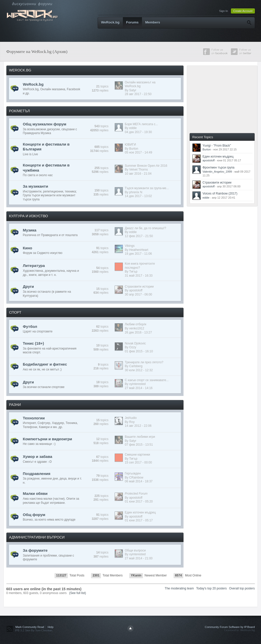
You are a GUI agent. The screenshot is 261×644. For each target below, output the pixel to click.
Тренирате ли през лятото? (144, 362)
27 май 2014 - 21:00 (139, 558)
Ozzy (133, 347)
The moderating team (179, 588)
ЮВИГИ (130, 145)
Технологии (34, 418)
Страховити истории (139, 287)
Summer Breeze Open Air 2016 (146, 166)
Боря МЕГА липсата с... (141, 124)
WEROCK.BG (20, 70)
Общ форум (34, 515)
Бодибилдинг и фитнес (45, 364)
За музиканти (36, 186)
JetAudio (131, 418)
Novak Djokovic (135, 343)
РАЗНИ (15, 405)
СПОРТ (15, 312)
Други (28, 286)
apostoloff (136, 290)
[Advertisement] (225, 99)
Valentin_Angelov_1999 (217, 172)
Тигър (133, 272)
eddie (133, 128)
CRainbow (136, 478)
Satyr (133, 90)
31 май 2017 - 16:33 (139, 276)
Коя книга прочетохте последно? (140, 266)
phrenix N (136, 192)
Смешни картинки (138, 455)
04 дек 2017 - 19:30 (138, 132)
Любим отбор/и (136, 324)
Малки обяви (35, 493)
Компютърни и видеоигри (48, 439)
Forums (132, 22)
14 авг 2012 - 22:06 (138, 426)
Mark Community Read (30, 627)
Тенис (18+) (34, 343)
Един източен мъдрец (140, 512)
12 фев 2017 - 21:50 (139, 236)
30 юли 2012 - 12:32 (139, 370)
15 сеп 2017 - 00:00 (139, 462)
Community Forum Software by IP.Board (230, 627)
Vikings (130, 246)
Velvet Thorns (139, 170)
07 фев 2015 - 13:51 (139, 445)
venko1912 (137, 328)
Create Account (243, 11)
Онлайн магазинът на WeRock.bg (140, 84)
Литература (34, 266)
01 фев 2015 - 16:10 (139, 351)
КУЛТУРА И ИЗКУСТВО (29, 216)
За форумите (35, 550)
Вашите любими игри (140, 437)
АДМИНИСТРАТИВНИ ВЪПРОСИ (37, 537)
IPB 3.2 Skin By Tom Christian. (34, 630)
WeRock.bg (110, 22)
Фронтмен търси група (219, 168)
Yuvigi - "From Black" (217, 146)
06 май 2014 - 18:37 (139, 481)
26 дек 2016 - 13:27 (138, 332)
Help (51, 627)
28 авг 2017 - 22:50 (138, 94)
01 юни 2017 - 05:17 (139, 520)
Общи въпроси (135, 550)
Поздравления (37, 474)
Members (153, 22)
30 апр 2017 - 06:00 (139, 294)
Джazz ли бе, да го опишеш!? (146, 228)
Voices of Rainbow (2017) (220, 194)
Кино (28, 248)
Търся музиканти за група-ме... (147, 188)
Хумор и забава (38, 456)
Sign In (224, 11)
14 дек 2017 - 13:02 (138, 196)
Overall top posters (242, 588)
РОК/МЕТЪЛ (20, 111)
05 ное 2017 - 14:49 (139, 152)
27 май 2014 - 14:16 (139, 388)
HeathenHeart (139, 250)
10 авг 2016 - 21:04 (138, 174)
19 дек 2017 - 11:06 (138, 254)
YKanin (136, 575)
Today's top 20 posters (212, 588)
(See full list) (77, 593)
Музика (30, 230)
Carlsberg (136, 366)
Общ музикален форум (45, 124)
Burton (134, 149)
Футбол (30, 326)
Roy (132, 422)
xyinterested (138, 384)
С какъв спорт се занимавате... (147, 380)
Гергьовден (133, 473)
